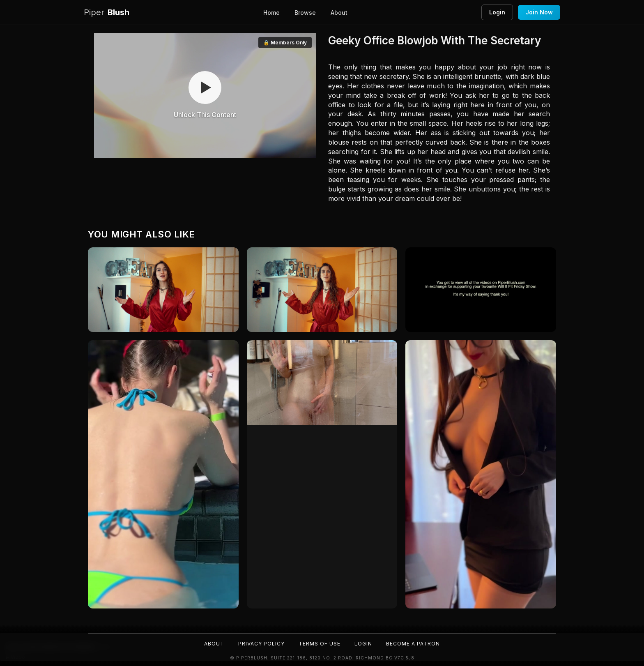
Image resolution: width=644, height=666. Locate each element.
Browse (305, 13)
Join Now (539, 12)
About (339, 13)
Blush (107, 13)
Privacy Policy (261, 644)
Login (497, 12)
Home (271, 13)
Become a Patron (413, 644)
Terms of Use (320, 644)
